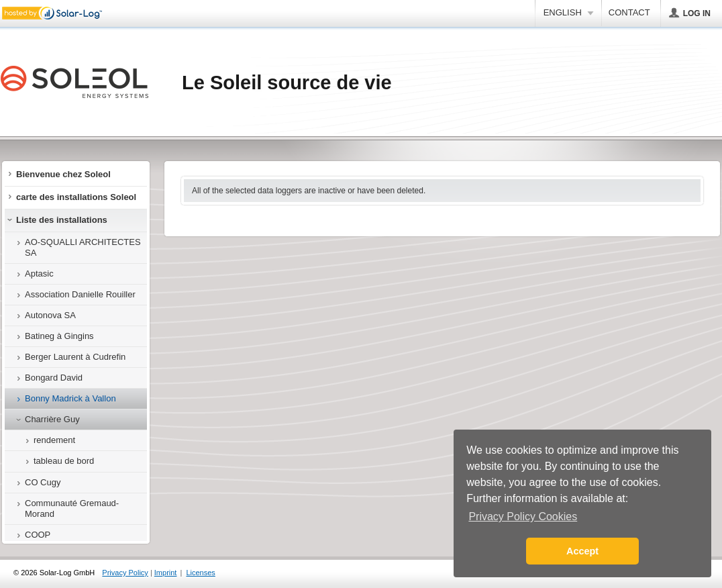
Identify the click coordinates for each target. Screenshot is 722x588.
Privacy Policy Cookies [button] (523, 517)
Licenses (200, 573)
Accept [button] (582, 551)
